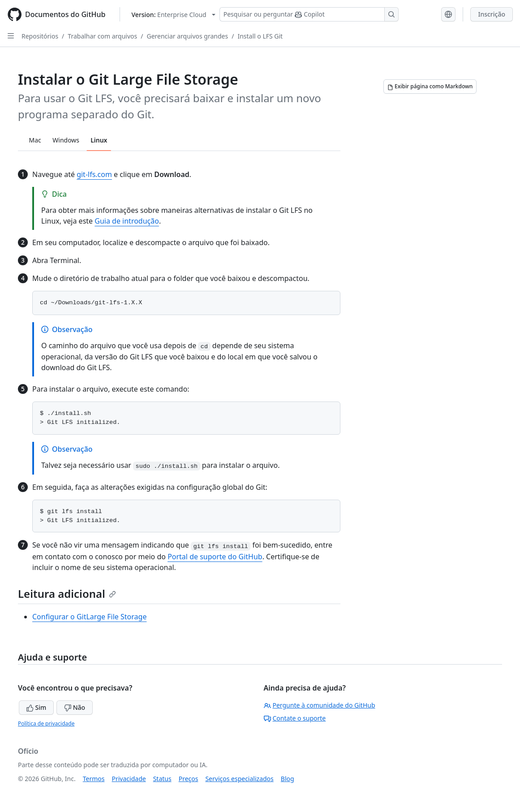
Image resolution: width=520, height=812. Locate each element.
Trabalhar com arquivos (102, 36)
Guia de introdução (127, 221)
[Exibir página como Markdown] (430, 86)
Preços (189, 779)
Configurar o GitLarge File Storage (89, 617)
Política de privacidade (46, 723)
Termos (94, 779)
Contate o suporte (295, 718)
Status (162, 779)
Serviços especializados (239, 779)
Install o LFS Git (260, 36)
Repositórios (40, 36)
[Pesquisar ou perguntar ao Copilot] (309, 14)
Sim (36, 707)
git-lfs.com (94, 174)
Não (75, 707)
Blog (288, 779)
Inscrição (492, 14)
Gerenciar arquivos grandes (187, 36)
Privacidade (129, 779)
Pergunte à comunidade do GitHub (320, 705)
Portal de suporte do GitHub (215, 557)
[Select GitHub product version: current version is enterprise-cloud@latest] (173, 15)
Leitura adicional (67, 594)
